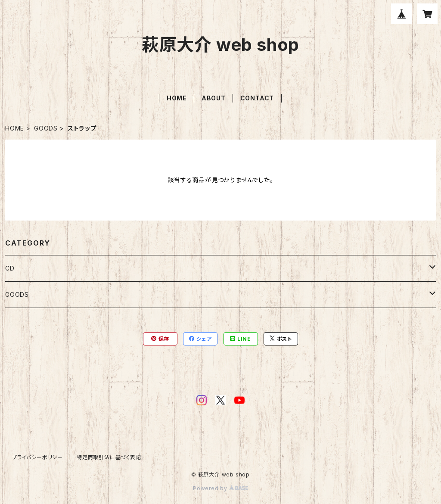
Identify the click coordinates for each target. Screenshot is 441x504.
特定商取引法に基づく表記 (109, 457)
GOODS (46, 128)
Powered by (220, 488)
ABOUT (214, 98)
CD (10, 268)
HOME (177, 98)
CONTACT (257, 98)
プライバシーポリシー (37, 457)
